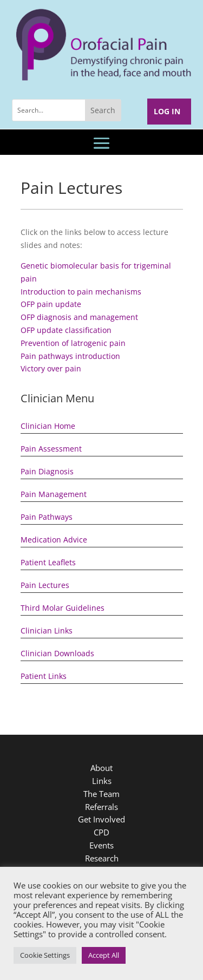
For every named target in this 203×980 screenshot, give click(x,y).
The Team (101, 794)
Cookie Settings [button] (45, 955)
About (101, 768)
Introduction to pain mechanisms (81, 292)
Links (102, 781)
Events (101, 845)
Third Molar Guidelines (63, 608)
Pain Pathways (47, 517)
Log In (167, 111)
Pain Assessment (51, 449)
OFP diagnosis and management (79, 317)
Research (102, 858)
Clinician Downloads (57, 653)
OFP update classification (66, 330)
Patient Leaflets (48, 562)
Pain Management (54, 494)
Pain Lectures (45, 585)
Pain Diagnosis (47, 471)
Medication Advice (54, 540)
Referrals (101, 807)
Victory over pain (51, 368)
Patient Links (44, 676)
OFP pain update (51, 304)
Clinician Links (47, 631)
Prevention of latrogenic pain (73, 343)
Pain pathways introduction (70, 356)
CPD (101, 832)
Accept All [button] (104, 955)
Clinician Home (48, 426)
